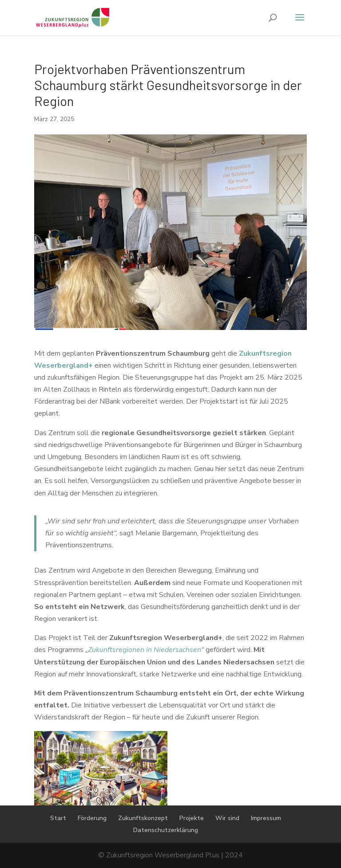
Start (58, 818)
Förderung (92, 818)
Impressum (266, 818)
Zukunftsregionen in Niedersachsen (145, 650)
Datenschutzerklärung (166, 830)
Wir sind (227, 818)
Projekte (192, 818)
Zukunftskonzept (143, 818)
